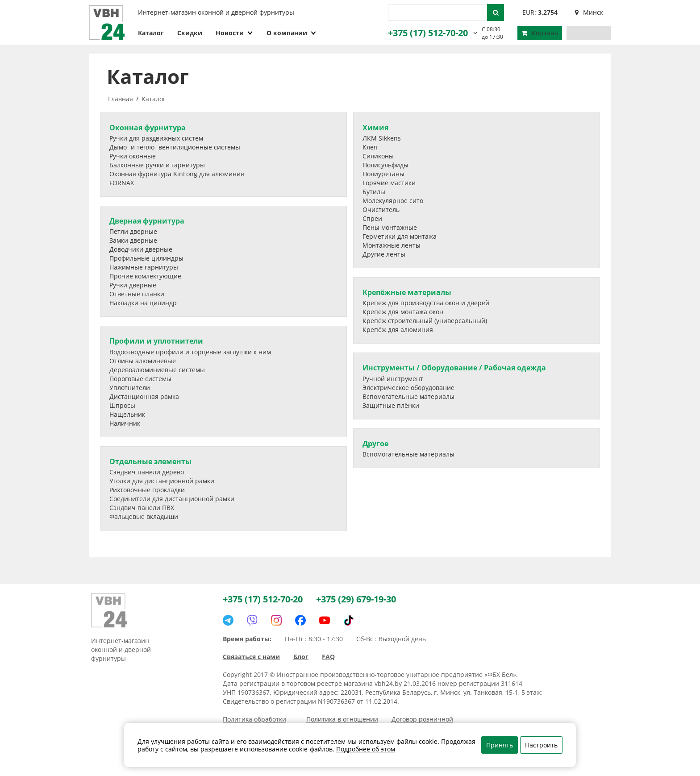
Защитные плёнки (391, 405)
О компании (292, 33)
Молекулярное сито (393, 201)
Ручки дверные (133, 285)
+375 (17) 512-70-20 (428, 33)
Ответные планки (137, 294)
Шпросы (122, 405)
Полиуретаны (383, 174)
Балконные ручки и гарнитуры (157, 165)
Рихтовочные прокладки (147, 490)
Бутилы (374, 192)
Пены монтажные (390, 227)
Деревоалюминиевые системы (157, 370)
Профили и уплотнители (156, 341)
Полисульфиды (385, 165)
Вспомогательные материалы (408, 396)
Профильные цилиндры (146, 258)
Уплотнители (130, 388)
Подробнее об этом (366, 749)
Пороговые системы (140, 379)
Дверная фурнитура (147, 221)
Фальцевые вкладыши (144, 517)
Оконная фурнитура (148, 128)
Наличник (125, 423)
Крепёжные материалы (407, 292)
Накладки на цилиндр (143, 303)
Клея (370, 147)
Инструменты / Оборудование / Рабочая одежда (454, 368)
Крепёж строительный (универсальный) (425, 321)
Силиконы (378, 156)
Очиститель (381, 210)
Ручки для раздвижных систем (156, 138)
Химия (375, 128)
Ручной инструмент (393, 379)
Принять (500, 745)
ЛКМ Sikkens (382, 138)
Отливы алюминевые (143, 361)
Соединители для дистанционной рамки (172, 499)
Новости (234, 33)
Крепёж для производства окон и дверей (426, 303)
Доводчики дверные (141, 249)
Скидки (190, 33)
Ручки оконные (133, 156)
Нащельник (127, 414)
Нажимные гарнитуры (144, 267)
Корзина (540, 33)
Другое (375, 444)
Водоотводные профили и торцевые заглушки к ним (190, 352)
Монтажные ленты (392, 245)
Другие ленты (384, 254)
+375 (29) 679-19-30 (356, 599)
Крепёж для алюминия (398, 330)
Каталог (151, 33)
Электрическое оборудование (408, 388)
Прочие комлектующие (145, 276)
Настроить (541, 745)
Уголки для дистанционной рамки (162, 481)
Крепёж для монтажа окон (403, 312)
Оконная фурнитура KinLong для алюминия (177, 174)
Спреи (372, 218)
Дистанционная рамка (144, 396)
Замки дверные (133, 240)
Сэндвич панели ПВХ (142, 508)
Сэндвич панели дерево (147, 472)
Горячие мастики (389, 183)
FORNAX (122, 183)
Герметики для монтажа (400, 236)
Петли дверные (133, 231)
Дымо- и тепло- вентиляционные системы (175, 147)
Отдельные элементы (150, 461)
